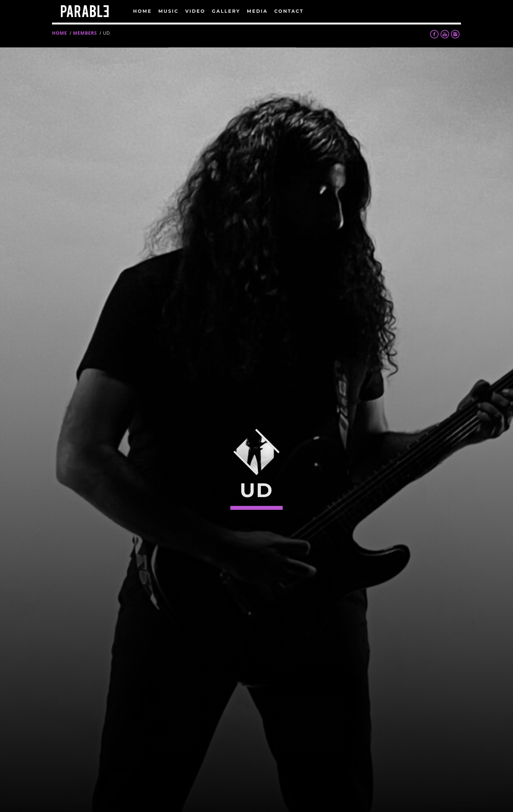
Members (85, 33)
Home (60, 33)
